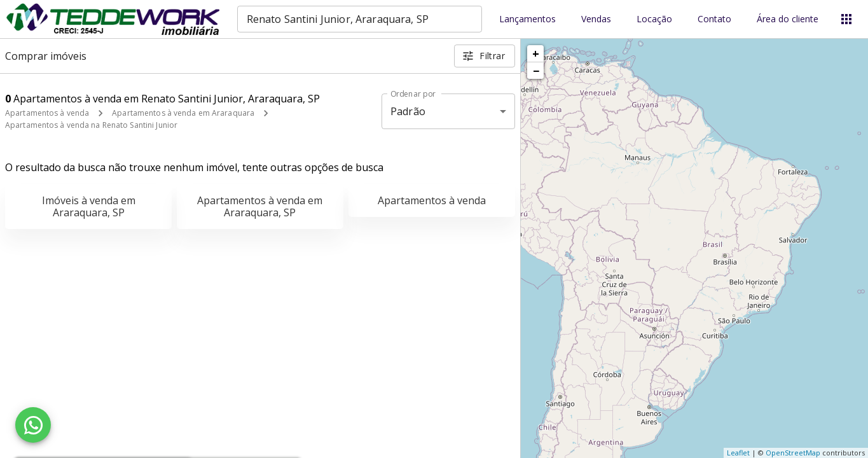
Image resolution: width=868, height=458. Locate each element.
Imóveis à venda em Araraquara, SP (89, 206)
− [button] (536, 71)
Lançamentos (527, 19)
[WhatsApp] (33, 425)
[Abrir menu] (846, 19)
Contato (714, 19)
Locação (654, 19)
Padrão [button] (408, 111)
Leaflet (738, 453)
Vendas (596, 19)
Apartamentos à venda (47, 113)
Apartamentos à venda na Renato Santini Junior (91, 125)
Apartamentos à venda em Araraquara (183, 113)
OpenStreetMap (793, 453)
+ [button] (536, 53)
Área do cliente (788, 19)
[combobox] (360, 19)
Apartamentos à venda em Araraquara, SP (260, 206)
